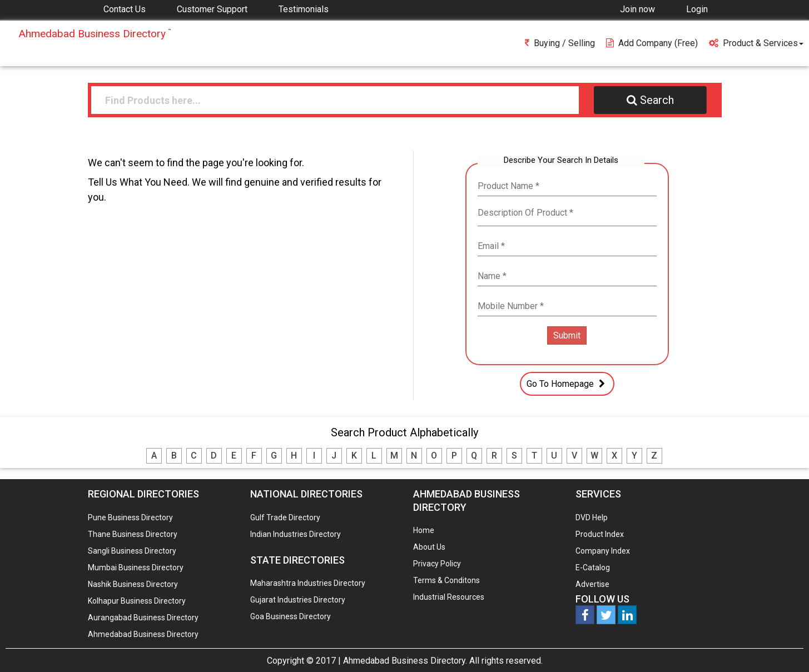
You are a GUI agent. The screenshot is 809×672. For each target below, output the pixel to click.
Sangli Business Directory (132, 551)
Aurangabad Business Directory (143, 618)
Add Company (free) (652, 43)
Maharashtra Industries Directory (308, 583)
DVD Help (592, 517)
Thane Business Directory (133, 534)
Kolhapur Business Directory (137, 601)
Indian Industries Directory (296, 534)
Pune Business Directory (130, 517)
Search (650, 100)
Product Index (600, 534)
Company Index (603, 551)
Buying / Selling (560, 43)
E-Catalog (593, 568)
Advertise (592, 584)
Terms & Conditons (446, 580)
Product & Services (756, 43)
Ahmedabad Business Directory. (405, 661)
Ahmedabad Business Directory (143, 634)
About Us (429, 547)
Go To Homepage (567, 384)
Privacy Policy (437, 564)
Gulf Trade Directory (285, 517)
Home (424, 530)
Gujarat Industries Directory (298, 600)
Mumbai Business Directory (136, 568)
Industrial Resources (449, 597)
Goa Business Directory (291, 616)
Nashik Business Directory (133, 584)
